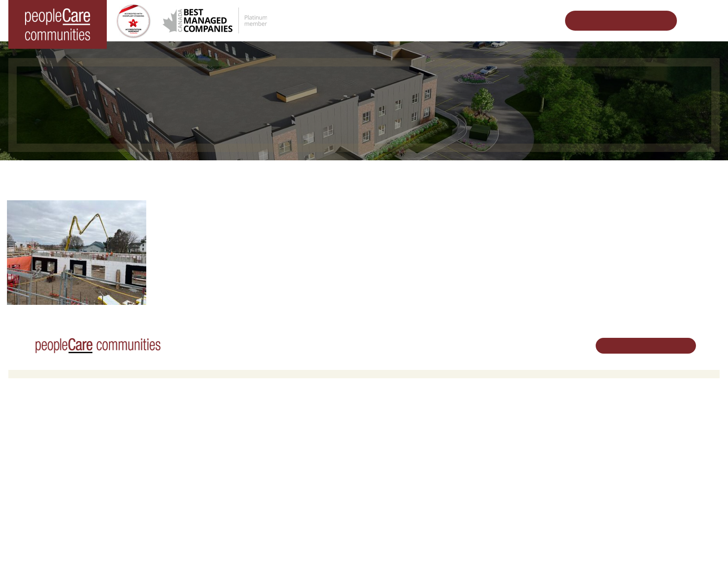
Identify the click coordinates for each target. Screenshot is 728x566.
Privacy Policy (190, 544)
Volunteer (384, 432)
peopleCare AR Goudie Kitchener (62, 432)
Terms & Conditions (138, 544)
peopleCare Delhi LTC (46, 492)
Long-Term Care (39, 420)
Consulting (504, 477)
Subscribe (503, 501)
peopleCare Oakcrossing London (61, 456)
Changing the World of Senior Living (253, 174)
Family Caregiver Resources (233, 456)
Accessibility (507, 489)
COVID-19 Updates (220, 444)
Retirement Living (220, 420)
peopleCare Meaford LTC (50, 480)
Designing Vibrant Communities (376, 174)
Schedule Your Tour (614, 21)
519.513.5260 (627, 452)
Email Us (621, 468)
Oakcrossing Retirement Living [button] (236, 432)
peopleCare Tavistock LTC (52, 468)
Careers (382, 420)
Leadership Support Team (525, 432)
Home (172, 174)
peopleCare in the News (523, 444)
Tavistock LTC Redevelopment (490, 174)
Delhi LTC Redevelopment (230, 468)
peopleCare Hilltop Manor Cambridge (67, 444)
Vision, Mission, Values (521, 420)
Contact (501, 512)
